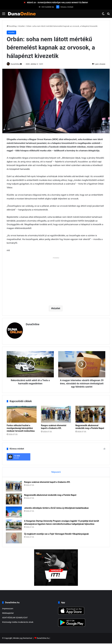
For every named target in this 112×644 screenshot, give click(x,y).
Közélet (22, 26)
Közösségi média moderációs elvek (18, 622)
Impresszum (8, 609)
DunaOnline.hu (43, 639)
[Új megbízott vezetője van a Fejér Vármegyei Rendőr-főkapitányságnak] (15, 538)
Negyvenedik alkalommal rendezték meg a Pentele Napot (51, 495)
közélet (56, 309)
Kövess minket (65, 7)
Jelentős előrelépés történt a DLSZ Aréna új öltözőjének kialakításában (57, 508)
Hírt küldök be (46, 7)
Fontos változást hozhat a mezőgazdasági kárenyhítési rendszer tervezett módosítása (21, 427)
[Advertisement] (56, 280)
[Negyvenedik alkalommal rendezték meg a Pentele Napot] (90, 413)
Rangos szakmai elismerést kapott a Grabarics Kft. (48, 482)
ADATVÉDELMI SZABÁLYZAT (15, 618)
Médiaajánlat (8, 613)
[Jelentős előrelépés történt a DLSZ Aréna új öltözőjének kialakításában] (15, 512)
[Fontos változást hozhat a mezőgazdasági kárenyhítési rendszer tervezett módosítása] (22, 413)
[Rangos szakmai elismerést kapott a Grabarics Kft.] (56, 413)
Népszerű (56, 471)
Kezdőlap (12, 26)
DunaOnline (16, 64)
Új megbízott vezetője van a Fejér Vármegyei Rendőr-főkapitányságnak (57, 534)
